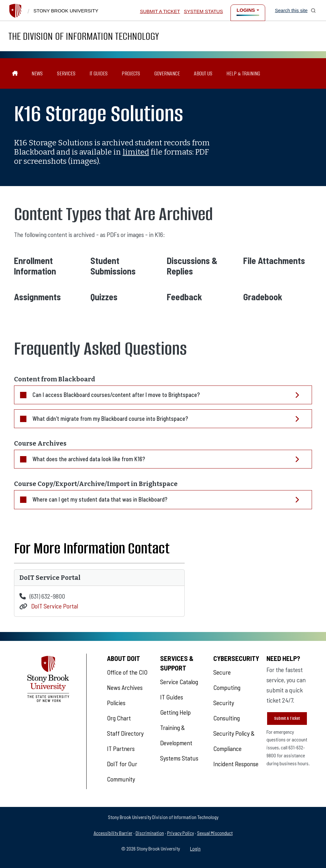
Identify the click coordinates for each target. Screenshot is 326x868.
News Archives (125, 687)
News (37, 73)
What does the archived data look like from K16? (89, 459)
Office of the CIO (127, 672)
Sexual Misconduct (215, 833)
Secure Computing (227, 680)
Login (195, 848)
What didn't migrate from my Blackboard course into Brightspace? (110, 419)
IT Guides (99, 73)
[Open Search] (295, 10)
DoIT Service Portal (55, 606)
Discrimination (150, 833)
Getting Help (175, 712)
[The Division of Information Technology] (15, 74)
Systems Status (179, 758)
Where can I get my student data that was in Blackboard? (100, 499)
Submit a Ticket (160, 11)
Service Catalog (179, 682)
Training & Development (176, 735)
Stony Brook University (66, 11)
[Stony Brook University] (15, 11)
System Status (204, 11)
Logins (246, 10)
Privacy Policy (181, 833)
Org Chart (119, 718)
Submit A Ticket (287, 718)
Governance (167, 73)
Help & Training (243, 73)
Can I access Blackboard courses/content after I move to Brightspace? (116, 395)
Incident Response (236, 764)
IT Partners (121, 748)
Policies (116, 703)
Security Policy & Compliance (234, 741)
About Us (203, 73)
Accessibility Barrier (113, 833)
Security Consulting (227, 710)
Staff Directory (125, 733)
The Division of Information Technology (84, 36)
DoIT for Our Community (122, 771)
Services (66, 73)
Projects (131, 73)
